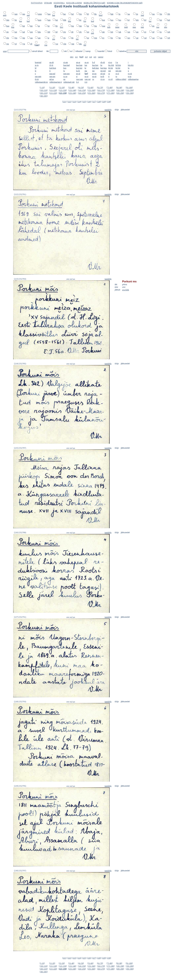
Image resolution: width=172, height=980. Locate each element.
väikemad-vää (69, 82)
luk (80, 26)
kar (86, 65)
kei (57, 20)
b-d (93, 62)
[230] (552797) (20, 871)
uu (64, 79)
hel (73, 14)
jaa (129, 14)
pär (103, 32)
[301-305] (44, 96)
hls (95, 14)
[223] (74, 102)
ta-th (102, 76)
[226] (89, 102)
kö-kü (118, 68)
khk (65, 20)
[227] (94, 102)
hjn (80, 14)
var (153, 38)
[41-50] (81, 88)
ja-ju (37, 65)
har (64, 14)
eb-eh (103, 62)
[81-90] (119, 88)
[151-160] (91, 90)
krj (129, 20)
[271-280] (111, 93)
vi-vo (102, 79)
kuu (8, 26)
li (50, 71)
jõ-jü (51, 65)
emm (40, 14)
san (39, 38)
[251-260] (91, 93)
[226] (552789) (20, 533)
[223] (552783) (20, 279)
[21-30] (62, 88)
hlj (88, 14)
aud (28, 15)
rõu (16, 38)
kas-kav (95, 65)
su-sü (94, 76)
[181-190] (120, 90)
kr (85, 68)
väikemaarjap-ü (56, 82)
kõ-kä (111, 68)
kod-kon (53, 68)
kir (80, 20)
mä (110, 71)
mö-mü (118, 71)
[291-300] (130, 93)
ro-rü (130, 74)
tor (88, 38)
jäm (8, 20)
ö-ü (86, 82)
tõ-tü (37, 79)
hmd (101, 15)
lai (39, 26)
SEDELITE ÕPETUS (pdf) (94, 3)
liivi (61, 27)
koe (104, 20)
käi (24, 26)
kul (169, 20)
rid (153, 32)
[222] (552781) (20, 194)
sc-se (65, 76)
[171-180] (111, 90)
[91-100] (129, 88)
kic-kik (111, 65)
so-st (86, 76)
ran (129, 32)
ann (16, 14)
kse (150, 21)
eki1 (72, 57)
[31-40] (71, 88)
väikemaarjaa (133, 79)
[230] (109, 102)
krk (137, 20)
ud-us (52, 79)
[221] (65, 102)
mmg (117, 27)
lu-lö (78, 71)
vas (161, 38)
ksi (161, 20)
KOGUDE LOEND (74, 3)
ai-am (66, 62)
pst (88, 32)
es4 (91, 57)
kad (28, 21)
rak (120, 32)
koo (65, 68)
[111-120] (53, 90)
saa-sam (38, 76)
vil (16, 44)
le (36, 71)
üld (85, 45)
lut (88, 26)
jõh (169, 14)
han (54, 15)
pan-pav (67, 74)
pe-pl (78, 74)
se (48, 38)
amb (5, 15)
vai (137, 38)
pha (39, 32)
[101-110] (44, 90)
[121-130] (63, 90)
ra (109, 74)
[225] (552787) (20, 448)
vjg (24, 44)
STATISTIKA (59, 3)
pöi (112, 32)
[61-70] (100, 88)
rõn (8, 38)
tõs (112, 38)
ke (101, 65)
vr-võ (110, 79)
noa (158, 27)
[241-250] (82, 93)
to (116, 76)
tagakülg (108, 110)
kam (40, 20)
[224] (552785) (20, 364)
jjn (137, 14)
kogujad (38, 62)
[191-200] (130, 90)
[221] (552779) (20, 110)
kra (120, 20)
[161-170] (101, 90)
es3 (86, 57)
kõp (13, 27)
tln (72, 38)
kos (112, 20)
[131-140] (72, 90)
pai (16, 32)
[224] (79, 102)
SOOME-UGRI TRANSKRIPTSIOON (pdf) (125, 3)
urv (129, 38)
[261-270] (101, 93)
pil (57, 32)
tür (120, 38)
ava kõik (126, 290)
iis (119, 14)
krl (145, 20)
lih (57, 26)
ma (86, 71)
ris (161, 32)
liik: (48, 51)
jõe (161, 14)
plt (72, 32)
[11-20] (52, 88)
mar (104, 26)
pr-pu (94, 74)
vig (8, 44)
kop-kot (79, 68)
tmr (77, 39)
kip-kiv (131, 65)
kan (49, 20)
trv (103, 38)
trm (96, 38)
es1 (76, 57)
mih (109, 27)
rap (137, 32)
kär (31, 26)
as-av (87, 62)
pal (24, 32)
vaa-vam (79, 79)
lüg (95, 26)
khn (69, 21)
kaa (21, 21)
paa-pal (52, 74)
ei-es (110, 62)
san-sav (52, 76)
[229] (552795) (20, 786)
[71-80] (110, 88)
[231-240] (72, 93)
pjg (64, 32)
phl (49, 32)
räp (24, 38)
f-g (117, 62)
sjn (64, 38)
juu (153, 14)
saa (31, 38)
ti (109, 76)
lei (49, 26)
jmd (142, 15)
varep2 (101, 57)
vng (46, 45)
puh (92, 33)
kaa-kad (67, 65)
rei (145, 32)
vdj (169, 38)
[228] (99, 102)
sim (54, 39)
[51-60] (90, 88)
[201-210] (44, 93)
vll (31, 44)
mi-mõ (103, 71)
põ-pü (103, 74)
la (129, 68)
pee (31, 32)
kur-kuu (103, 68)
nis (153, 26)
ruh (169, 32)
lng (73, 26)
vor (57, 44)
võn (65, 44)
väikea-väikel (121, 79)
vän (73, 44)
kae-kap (79, 65)
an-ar (78, 62)
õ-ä (77, 82)
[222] (69, 102)
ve (93, 79)
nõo (166, 27)
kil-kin (118, 65)
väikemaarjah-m (41, 82)
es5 (95, 57)
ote (8, 32)
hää (112, 14)
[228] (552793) (20, 702)
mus (134, 27)
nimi (5, 51)
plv (80, 32)
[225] (84, 102)
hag (49, 14)
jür (16, 20)
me (93, 71)
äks (81, 44)
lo (64, 71)
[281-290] (120, 93)
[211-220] (53, 93)
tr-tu (130, 76)
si (77, 76)
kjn (85, 21)
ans (24, 14)
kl (36, 68)
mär (142, 27)
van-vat (87, 79)
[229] (104, 102)
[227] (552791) (20, 617)
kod (92, 21)
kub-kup (95, 68)
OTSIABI (48, 3)
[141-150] (82, 90)
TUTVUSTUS (37, 3)
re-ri (117, 74)
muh (126, 27)
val (145, 38)
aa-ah (52, 62)
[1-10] (42, 88)
